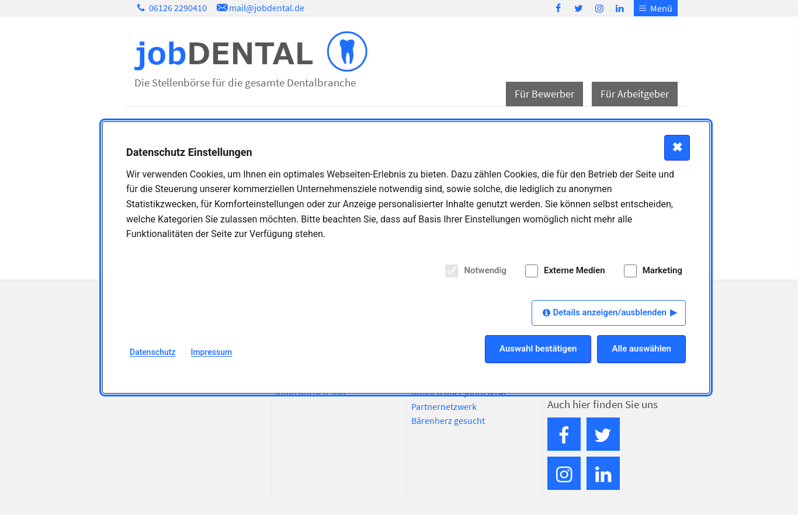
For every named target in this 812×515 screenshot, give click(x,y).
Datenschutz (152, 352)
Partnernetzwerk (444, 406)
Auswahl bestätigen (538, 349)
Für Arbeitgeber (635, 94)
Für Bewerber (544, 94)
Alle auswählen (641, 349)
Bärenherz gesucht (448, 420)
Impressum (211, 352)
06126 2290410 (171, 8)
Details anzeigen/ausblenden (610, 312)
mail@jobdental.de (259, 8)
